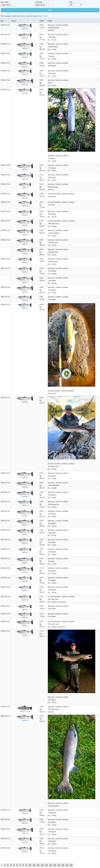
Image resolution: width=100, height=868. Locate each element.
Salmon (24, 16)
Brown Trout (42, 16)
